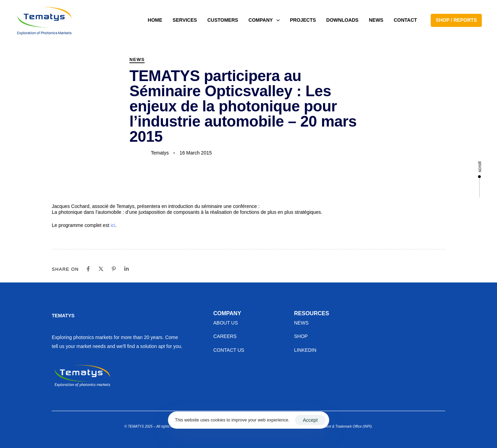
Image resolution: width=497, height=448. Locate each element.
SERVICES (185, 20)
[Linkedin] (126, 269)
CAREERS (225, 336)
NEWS (376, 20)
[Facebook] (88, 269)
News (137, 59)
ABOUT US (226, 323)
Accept (310, 420)
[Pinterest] (114, 269)
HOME (155, 20)
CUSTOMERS (223, 20)
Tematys (160, 153)
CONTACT (405, 20)
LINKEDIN (305, 350)
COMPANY (264, 20)
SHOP (301, 336)
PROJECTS (303, 20)
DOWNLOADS (342, 20)
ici (113, 225)
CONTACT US (229, 350)
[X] (101, 269)
